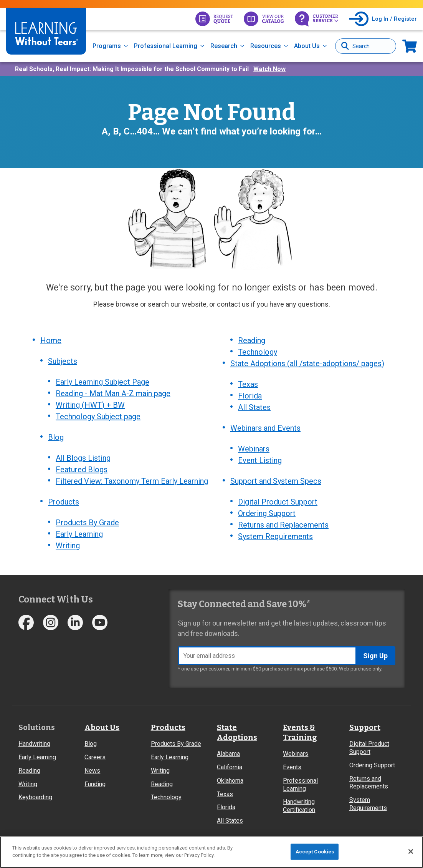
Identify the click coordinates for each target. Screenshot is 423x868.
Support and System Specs (276, 481)
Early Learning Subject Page (102, 382)
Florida (250, 396)
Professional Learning (166, 46)
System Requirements (275, 536)
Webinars (254, 449)
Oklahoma (230, 781)
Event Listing (260, 460)
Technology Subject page (98, 417)
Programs (107, 46)
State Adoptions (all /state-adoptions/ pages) (307, 363)
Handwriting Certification (299, 806)
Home (51, 340)
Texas (248, 384)
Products (64, 502)
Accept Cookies (315, 852)
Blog (56, 437)
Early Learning (79, 534)
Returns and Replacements (283, 525)
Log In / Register (394, 19)
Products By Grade (87, 523)
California (230, 767)
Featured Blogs (82, 470)
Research (224, 46)
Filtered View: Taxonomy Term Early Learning (132, 481)
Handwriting (34, 744)
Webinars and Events (265, 428)
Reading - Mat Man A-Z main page (113, 393)
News (92, 771)
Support (365, 727)
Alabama (228, 754)
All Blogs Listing (83, 458)
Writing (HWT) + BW (90, 405)
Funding (95, 784)
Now (410, 46)
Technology (258, 352)
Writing (68, 546)
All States (254, 407)
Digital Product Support (278, 502)
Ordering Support (267, 513)
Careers (95, 757)
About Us (307, 46)
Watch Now (269, 69)
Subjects (63, 361)
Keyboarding (35, 797)
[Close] (411, 851)
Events (292, 767)
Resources (266, 46)
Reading (252, 340)
